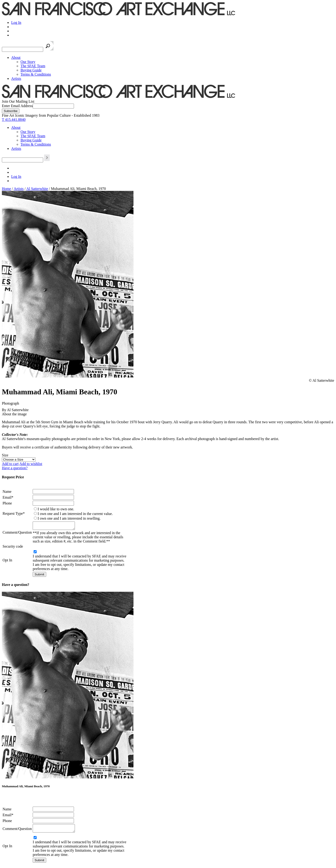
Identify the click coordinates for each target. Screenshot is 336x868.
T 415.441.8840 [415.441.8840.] (14, 120)
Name (7, 492)
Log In (16, 23)
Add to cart (10, 464)
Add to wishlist (31, 464)
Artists (16, 79)
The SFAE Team (33, 66)
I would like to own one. (56, 509)
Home (6, 189)
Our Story (28, 62)
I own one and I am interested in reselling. (69, 518)
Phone (7, 503)
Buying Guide (31, 70)
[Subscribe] (11, 111)
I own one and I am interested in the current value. (75, 514)
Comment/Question (17, 533)
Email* (8, 497)
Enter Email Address (17, 106)
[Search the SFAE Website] (23, 49)
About (16, 58)
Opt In (7, 562)
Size (5, 455)
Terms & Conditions (36, 74)
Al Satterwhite (37, 189)
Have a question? (15, 468)
